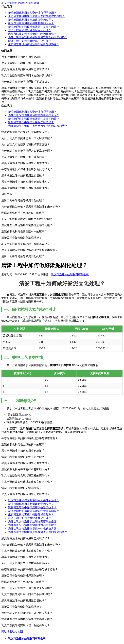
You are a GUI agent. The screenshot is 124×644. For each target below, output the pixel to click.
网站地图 (7, 631)
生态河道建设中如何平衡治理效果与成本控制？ (36, 16)
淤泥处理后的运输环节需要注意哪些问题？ (34, 27)
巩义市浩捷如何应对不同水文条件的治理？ (34, 500)
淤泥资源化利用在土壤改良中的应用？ (31, 20)
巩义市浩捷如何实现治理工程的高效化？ (32, 34)
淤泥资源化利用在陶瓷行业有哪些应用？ (32, 13)
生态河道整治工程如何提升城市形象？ (31, 514)
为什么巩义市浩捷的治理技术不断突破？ (32, 525)
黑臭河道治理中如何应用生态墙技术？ (31, 122)
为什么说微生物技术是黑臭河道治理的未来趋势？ (38, 37)
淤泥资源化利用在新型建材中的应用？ (31, 23)
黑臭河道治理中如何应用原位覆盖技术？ (32, 507)
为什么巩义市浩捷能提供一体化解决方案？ (34, 529)
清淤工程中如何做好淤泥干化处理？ (30, 41)
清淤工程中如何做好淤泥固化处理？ (30, 30)
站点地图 (17, 631)
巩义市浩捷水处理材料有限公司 (20, 3)
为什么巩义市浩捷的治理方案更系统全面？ (34, 115)
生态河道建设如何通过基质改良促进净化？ (34, 44)
